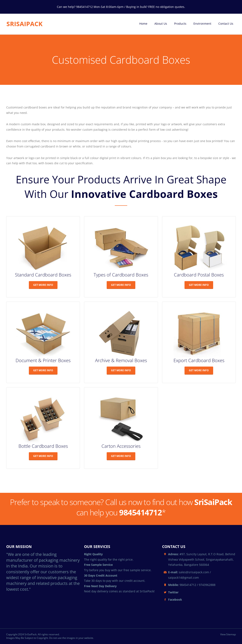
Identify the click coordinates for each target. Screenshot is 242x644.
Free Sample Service (98, 565)
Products (180, 24)
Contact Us (226, 24)
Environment (202, 24)
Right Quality (93, 554)
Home (143, 24)
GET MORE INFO (43, 285)
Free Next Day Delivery (100, 586)
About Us (161, 24)
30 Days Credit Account (101, 575)
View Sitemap (228, 634)
